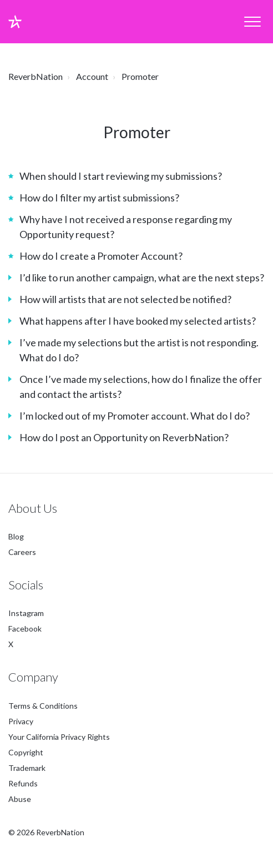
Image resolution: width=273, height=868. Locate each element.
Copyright (26, 752)
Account (92, 76)
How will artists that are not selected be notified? (125, 299)
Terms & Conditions (43, 706)
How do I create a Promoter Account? (101, 256)
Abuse (20, 799)
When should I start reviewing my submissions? (121, 176)
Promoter (140, 76)
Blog (16, 536)
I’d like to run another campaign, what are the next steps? (142, 277)
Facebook (25, 629)
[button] (252, 22)
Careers (22, 552)
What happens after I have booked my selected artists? (138, 321)
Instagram (26, 614)
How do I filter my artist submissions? (99, 198)
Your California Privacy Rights (59, 737)
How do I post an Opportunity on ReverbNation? (124, 437)
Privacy (21, 721)
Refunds (23, 783)
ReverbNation (36, 76)
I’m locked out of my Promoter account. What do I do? (135, 416)
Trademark (27, 768)
